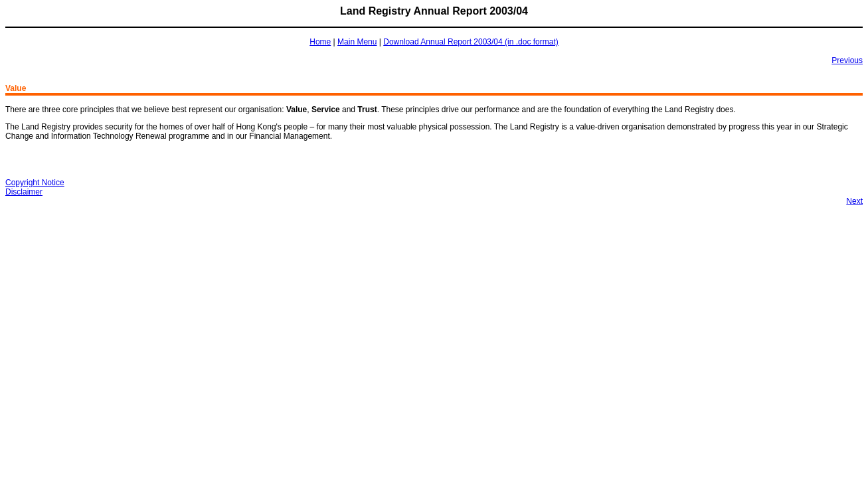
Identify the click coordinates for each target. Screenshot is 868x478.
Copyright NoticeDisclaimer (35, 187)
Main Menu (357, 42)
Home (320, 42)
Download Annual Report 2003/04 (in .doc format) (471, 42)
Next (854, 201)
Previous (847, 60)
